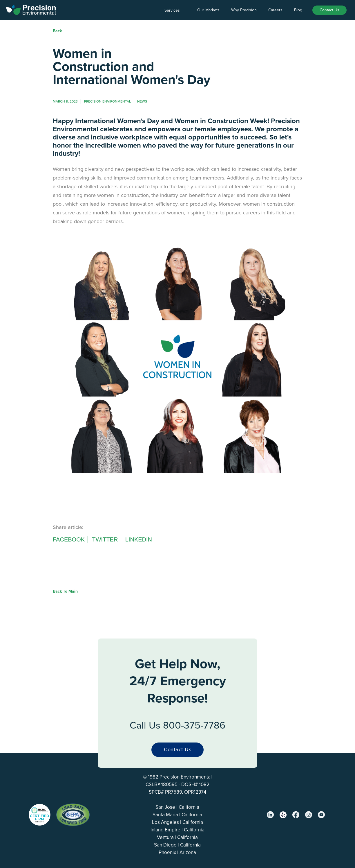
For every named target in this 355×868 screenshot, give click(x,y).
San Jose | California (177, 807)
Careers (275, 10)
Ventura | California (177, 837)
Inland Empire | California (178, 830)
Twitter (105, 539)
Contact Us (329, 10)
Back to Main (65, 591)
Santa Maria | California (177, 815)
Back (57, 31)
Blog (298, 10)
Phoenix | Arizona (177, 852)
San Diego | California (177, 845)
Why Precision (244, 10)
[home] (31, 9)
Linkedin (139, 539)
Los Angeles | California (178, 822)
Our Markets (208, 10)
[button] (175, 10)
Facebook (69, 539)
